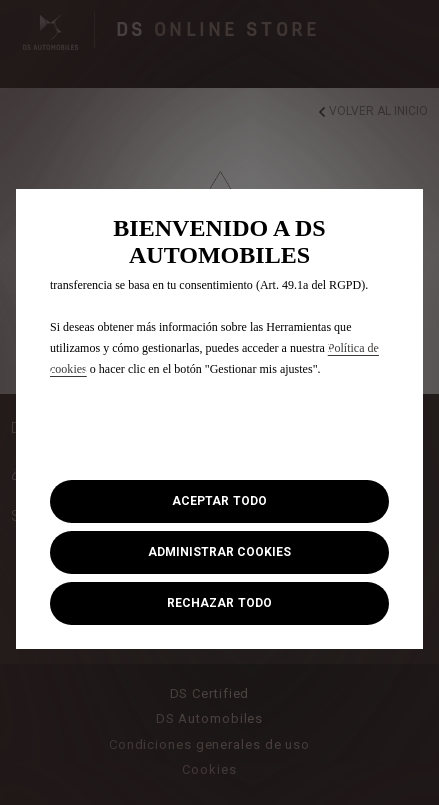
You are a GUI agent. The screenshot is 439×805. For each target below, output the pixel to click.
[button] (219, 552)
